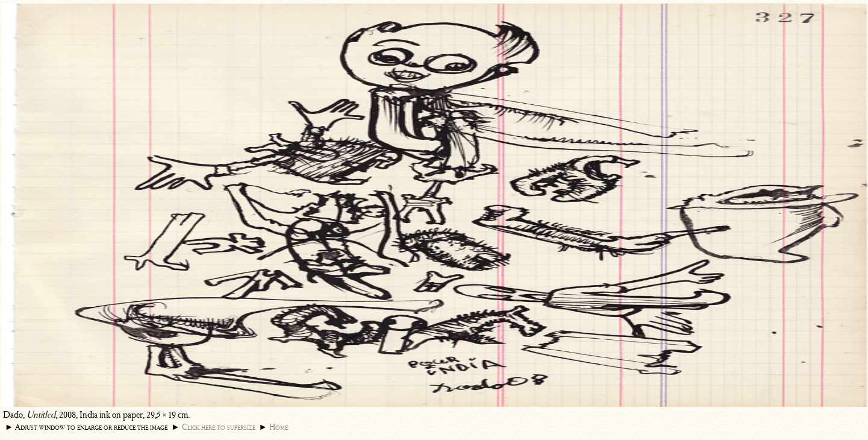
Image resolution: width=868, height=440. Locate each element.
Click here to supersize (219, 427)
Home (279, 427)
